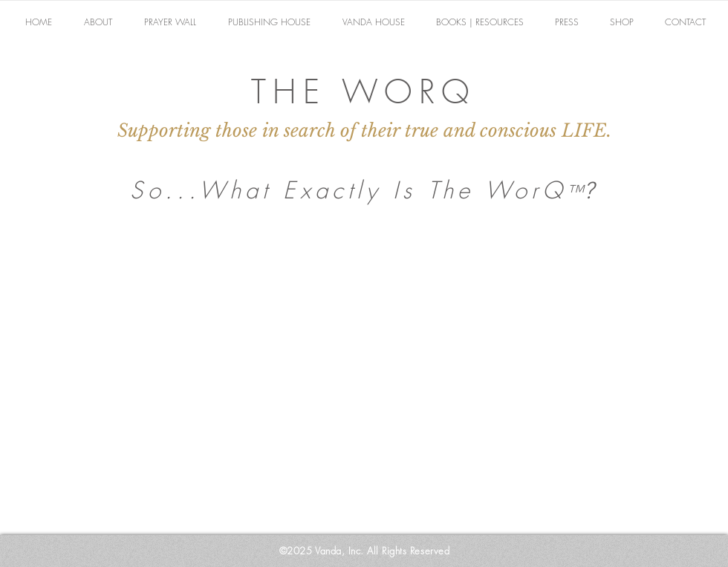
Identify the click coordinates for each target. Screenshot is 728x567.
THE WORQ (363, 91)
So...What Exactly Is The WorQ (348, 190)
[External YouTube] (364, 382)
